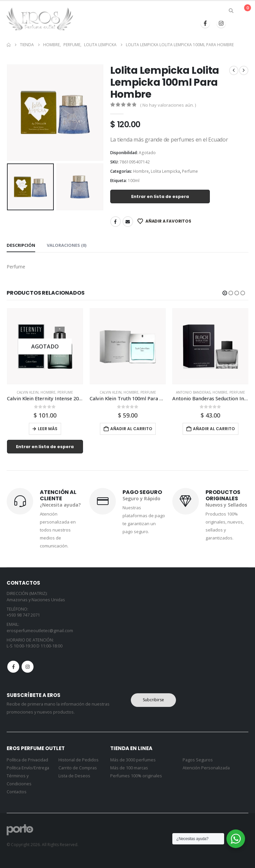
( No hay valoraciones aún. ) (168, 105)
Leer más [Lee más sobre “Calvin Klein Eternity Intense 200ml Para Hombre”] (48, 429)
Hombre (141, 171)
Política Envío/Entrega (28, 768)
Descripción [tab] (21, 245)
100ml (134, 181)
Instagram (28, 667)
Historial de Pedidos (79, 760)
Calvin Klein (28, 392)
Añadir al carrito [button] (131, 429)
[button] (231, 11)
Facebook (116, 222)
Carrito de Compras (78, 768)
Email (128, 222)
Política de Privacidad (27, 760)
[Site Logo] (40, 19)
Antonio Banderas (193, 392)
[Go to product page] (45, 346)
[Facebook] (205, 23)
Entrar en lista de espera (160, 196)
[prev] (234, 70)
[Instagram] (221, 23)
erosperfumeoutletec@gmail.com (40, 631)
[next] (244, 70)
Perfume (190, 171)
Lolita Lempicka (165, 171)
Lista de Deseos (74, 776)
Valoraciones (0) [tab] (67, 245)
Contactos (17, 792)
